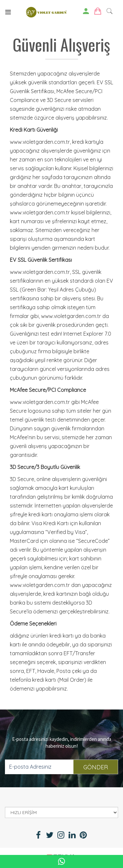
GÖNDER (96, 767)
